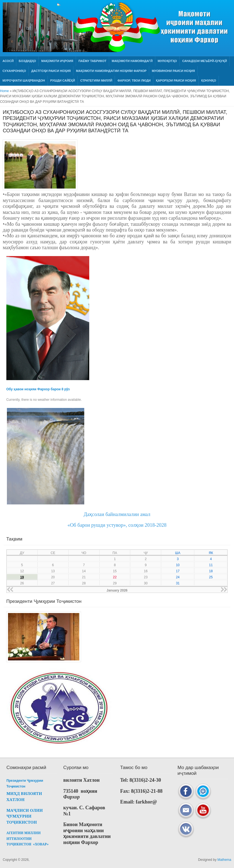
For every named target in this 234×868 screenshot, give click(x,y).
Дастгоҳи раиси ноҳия (51, 71)
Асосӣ (8, 61)
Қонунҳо (209, 80)
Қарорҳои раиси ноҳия (176, 80)
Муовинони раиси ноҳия (173, 71)
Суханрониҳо (14, 71)
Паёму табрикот (92, 61)
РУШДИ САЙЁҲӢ (63, 80)
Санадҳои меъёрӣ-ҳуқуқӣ (204, 61)
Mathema (224, 860)
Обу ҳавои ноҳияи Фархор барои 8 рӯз (38, 389)
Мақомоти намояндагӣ (132, 61)
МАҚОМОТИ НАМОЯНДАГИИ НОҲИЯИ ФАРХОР (111, 71)
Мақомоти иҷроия (57, 61)
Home (4, 91)
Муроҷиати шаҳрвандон (24, 80)
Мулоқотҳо (167, 61)
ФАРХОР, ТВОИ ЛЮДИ (134, 80)
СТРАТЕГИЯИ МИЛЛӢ (96, 80)
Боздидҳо (27, 61)
